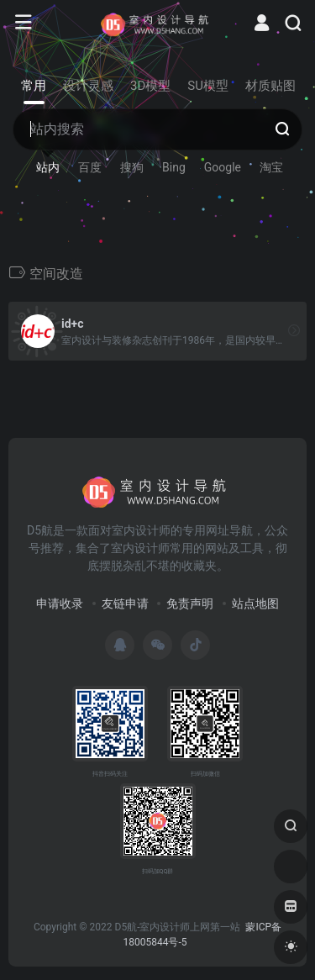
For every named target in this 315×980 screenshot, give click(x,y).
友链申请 (125, 603)
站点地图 (255, 603)
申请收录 (60, 603)
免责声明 (190, 603)
